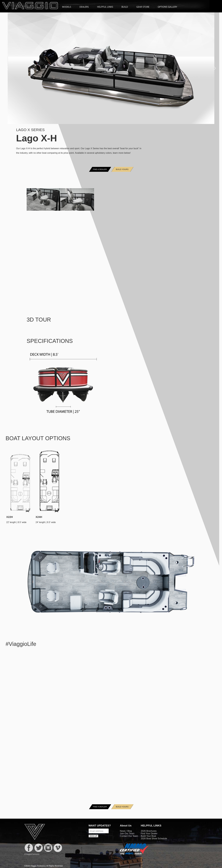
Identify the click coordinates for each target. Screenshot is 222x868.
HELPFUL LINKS (107, 7)
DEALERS (84, 7)
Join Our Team (127, 833)
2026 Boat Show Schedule (154, 839)
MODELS (68, 7)
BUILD (125, 7)
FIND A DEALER (100, 169)
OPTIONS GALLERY (167, 7)
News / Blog (126, 831)
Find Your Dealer (149, 833)
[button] (7, 68)
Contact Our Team (129, 836)
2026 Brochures (149, 831)
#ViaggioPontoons (32, 854)
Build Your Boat (148, 836)
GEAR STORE (143, 7)
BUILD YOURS (122, 169)
